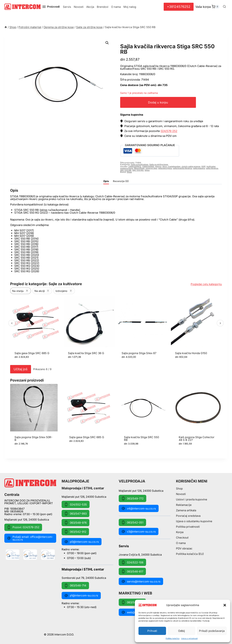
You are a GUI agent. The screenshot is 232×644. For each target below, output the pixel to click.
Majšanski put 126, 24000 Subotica (27, 520)
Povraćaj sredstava (188, 516)
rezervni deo (151, 168)
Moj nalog (130, 7)
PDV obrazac (184, 548)
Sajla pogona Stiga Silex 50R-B (33, 439)
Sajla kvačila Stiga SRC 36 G (86, 353)
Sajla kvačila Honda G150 (191, 353)
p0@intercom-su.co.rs (82, 542)
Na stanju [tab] (21, 291)
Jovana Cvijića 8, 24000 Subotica (140, 554)
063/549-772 (132, 498)
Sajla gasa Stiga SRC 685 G (32, 353)
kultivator (211, 167)
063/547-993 (75, 513)
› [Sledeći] (220, 323)
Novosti (79, 7)
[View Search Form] (224, 7)
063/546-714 (75, 586)
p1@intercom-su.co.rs (81, 596)
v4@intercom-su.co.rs (139, 508)
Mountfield (139, 168)
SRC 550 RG (138, 170)
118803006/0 (135, 167)
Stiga (147, 170)
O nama (116, 7)
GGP (203, 167)
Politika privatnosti (188, 527)
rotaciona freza (165, 168)
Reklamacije (184, 505)
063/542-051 (132, 522)
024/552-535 (76, 504)
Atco (165, 167)
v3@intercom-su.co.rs (139, 531)
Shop (179, 489)
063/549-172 (132, 602)
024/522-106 (132, 562)
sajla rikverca (212, 168)
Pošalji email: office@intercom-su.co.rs (30, 538)
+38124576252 (179, 7)
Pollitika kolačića (173, 638)
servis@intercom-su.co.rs (141, 581)
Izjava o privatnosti (189, 638)
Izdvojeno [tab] (64, 291)
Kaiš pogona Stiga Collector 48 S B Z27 (197, 439)
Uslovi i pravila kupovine (192, 499)
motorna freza (127, 168)
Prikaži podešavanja (212, 631)
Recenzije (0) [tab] (121, 181)
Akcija (90, 7)
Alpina (158, 167)
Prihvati (152, 631)
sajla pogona (199, 168)
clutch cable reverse (191, 167)
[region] (116, 330)
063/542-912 (75, 532)
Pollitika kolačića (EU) (190, 554)
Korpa (180, 532)
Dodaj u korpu (163, 102)
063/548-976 (75, 523)
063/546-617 (132, 571)
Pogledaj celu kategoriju (206, 284)
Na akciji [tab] (42, 291)
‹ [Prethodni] (12, 323)
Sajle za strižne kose (140, 42)
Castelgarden (174, 167)
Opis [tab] (106, 181)
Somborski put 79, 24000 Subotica (84, 578)
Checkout (182, 538)
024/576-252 (169, 131)
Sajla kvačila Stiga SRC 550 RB (141, 439)
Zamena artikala (186, 510)
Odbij (182, 631)
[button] (225, 605)
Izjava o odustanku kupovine (194, 521)
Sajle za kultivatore (140, 165)
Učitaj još (21, 369)
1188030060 (148, 167)
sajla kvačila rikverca (182, 168)
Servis (67, 7)
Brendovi (103, 7)
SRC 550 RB (126, 170)
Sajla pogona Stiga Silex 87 (139, 353)
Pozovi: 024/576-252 (23, 527)
